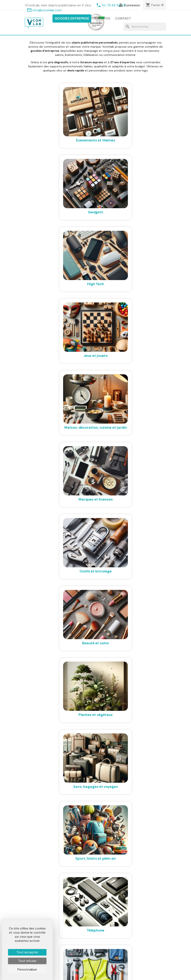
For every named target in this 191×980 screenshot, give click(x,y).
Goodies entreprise (72, 18)
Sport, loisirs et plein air (90, 957)
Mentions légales (135, 918)
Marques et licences (88, 936)
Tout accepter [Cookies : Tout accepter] (27, 952)
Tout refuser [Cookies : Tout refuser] (27, 961)
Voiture (79, 967)
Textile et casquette (88, 922)
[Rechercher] (145, 27)
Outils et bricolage (87, 941)
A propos (102, 18)
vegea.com (123, 874)
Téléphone (81, 962)
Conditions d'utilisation (139, 924)
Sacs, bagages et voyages (92, 952)
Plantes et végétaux (88, 947)
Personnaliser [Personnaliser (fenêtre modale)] (27, 969)
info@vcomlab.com (47, 10)
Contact (123, 18)
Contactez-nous (134, 934)
